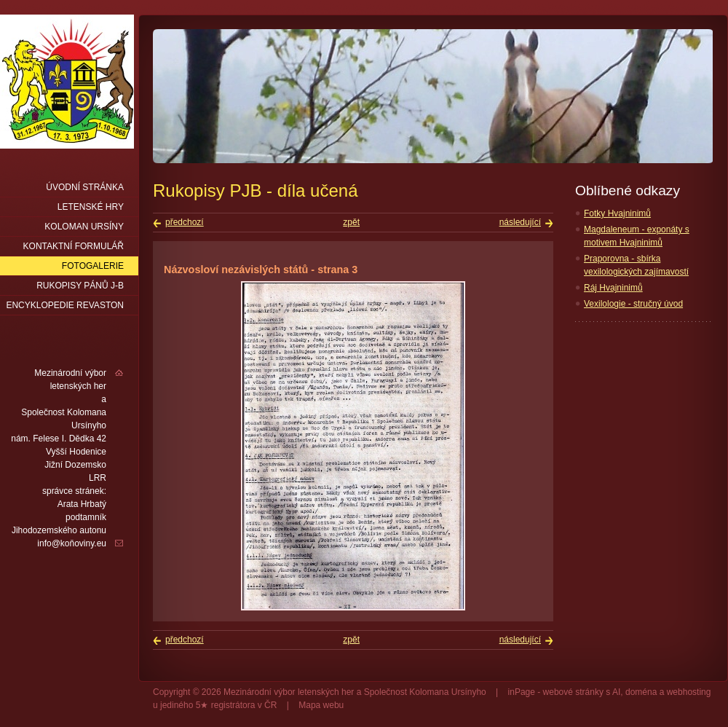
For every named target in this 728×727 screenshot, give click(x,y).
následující (520, 222)
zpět (351, 222)
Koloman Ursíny (84, 227)
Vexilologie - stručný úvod (633, 304)
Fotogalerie (93, 266)
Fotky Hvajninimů (617, 213)
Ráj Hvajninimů (613, 288)
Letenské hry (91, 207)
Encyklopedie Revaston (65, 305)
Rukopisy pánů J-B (80, 286)
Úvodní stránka (85, 187)
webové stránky (573, 692)
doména (641, 692)
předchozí (185, 222)
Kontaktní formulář (74, 246)
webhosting (689, 692)
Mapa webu (321, 705)
